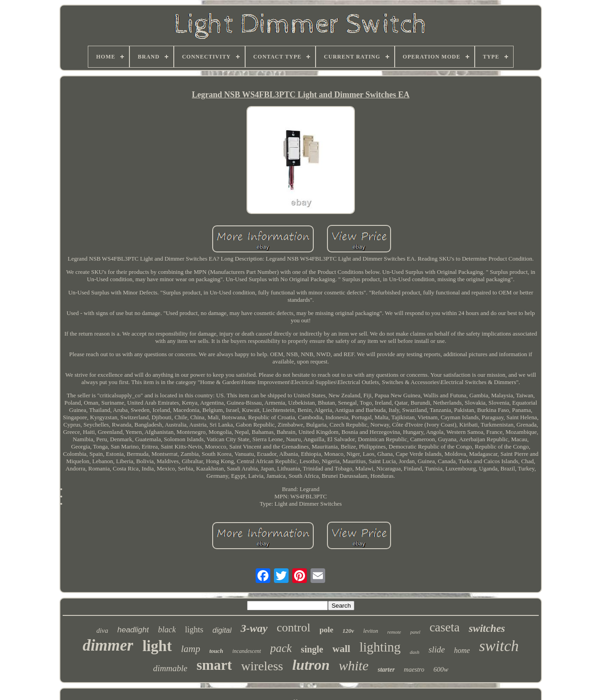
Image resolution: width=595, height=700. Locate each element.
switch (499, 646)
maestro (414, 670)
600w (441, 669)
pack (281, 648)
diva (102, 631)
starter (386, 670)
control (294, 628)
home (462, 650)
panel (415, 632)
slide (437, 649)
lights (194, 630)
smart (214, 665)
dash (415, 652)
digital (222, 630)
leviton (371, 631)
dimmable (170, 668)
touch (216, 651)
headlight (133, 630)
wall (341, 649)
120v (348, 631)
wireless (262, 666)
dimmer (108, 645)
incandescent (247, 651)
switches (487, 628)
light (157, 646)
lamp (191, 649)
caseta (445, 627)
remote (394, 632)
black (167, 630)
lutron (311, 665)
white (354, 665)
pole (327, 630)
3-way (254, 628)
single (312, 649)
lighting (380, 647)
